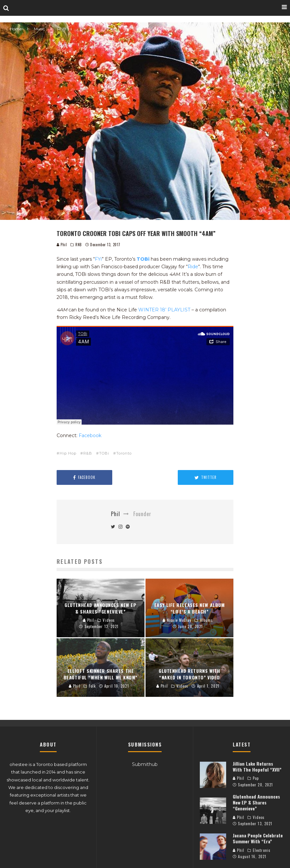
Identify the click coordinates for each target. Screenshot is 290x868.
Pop (256, 778)
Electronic (262, 850)
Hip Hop (68, 453)
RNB (79, 245)
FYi (98, 259)
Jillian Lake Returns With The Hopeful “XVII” (257, 766)
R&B (88, 453)
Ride (193, 267)
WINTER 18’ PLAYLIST (164, 310)
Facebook (90, 435)
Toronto (124, 453)
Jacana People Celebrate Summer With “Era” (258, 838)
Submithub (145, 764)
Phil (62, 245)
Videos (259, 817)
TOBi (143, 259)
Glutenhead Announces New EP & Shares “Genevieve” (256, 802)
